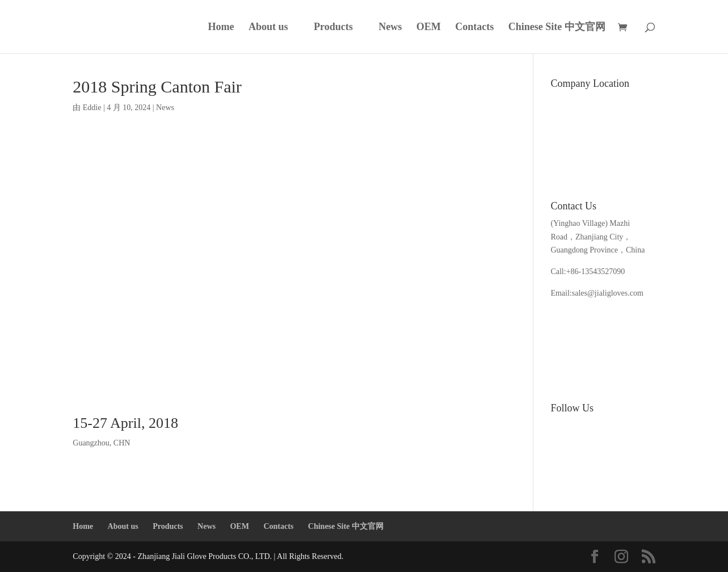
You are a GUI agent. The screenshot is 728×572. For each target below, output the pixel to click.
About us (268, 28)
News (390, 28)
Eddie (92, 108)
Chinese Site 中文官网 (557, 28)
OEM (429, 28)
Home (221, 28)
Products (333, 28)
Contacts (474, 28)
